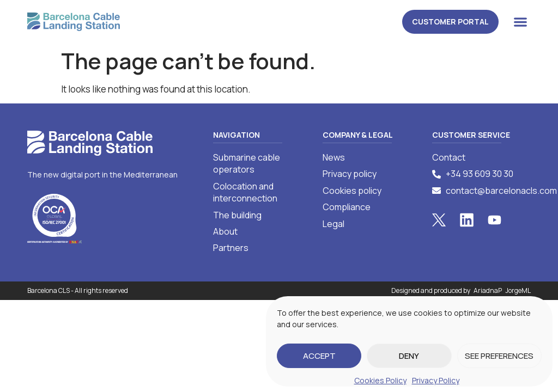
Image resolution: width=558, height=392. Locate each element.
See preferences (499, 356)
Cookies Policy (380, 380)
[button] (520, 22)
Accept (319, 356)
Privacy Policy (436, 380)
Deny (409, 356)
